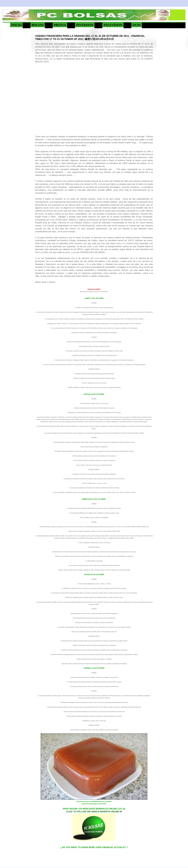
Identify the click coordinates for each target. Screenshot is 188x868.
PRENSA (60, 25)
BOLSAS (38, 25)
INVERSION (85, 25)
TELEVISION (113, 25)
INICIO (16, 25)
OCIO (137, 25)
